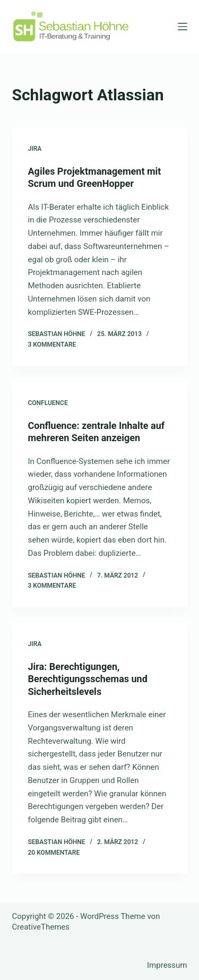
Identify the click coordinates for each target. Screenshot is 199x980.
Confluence (48, 403)
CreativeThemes (41, 927)
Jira (35, 149)
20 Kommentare (54, 853)
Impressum (167, 965)
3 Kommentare (52, 345)
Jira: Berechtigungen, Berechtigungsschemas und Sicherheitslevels (88, 679)
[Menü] (183, 27)
